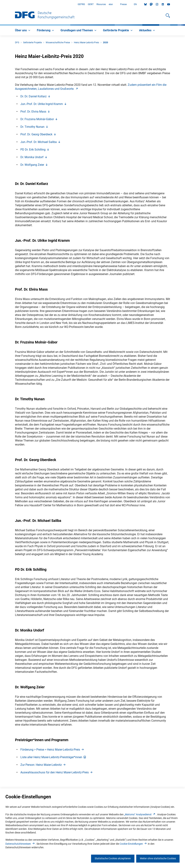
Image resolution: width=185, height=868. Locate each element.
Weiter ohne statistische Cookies (158, 858)
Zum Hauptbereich (0, 4)
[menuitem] (23, 31)
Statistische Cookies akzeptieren (113, 858)
